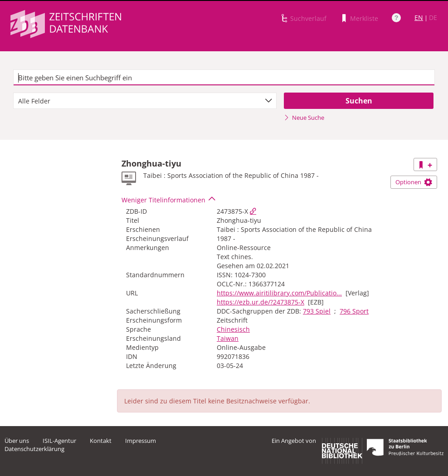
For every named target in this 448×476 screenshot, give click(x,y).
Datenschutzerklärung (34, 449)
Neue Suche (304, 118)
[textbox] (224, 78)
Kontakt (101, 441)
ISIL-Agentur (59, 441)
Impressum (141, 441)
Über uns (17, 441)
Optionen (414, 182)
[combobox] (145, 101)
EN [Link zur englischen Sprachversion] (419, 17)
